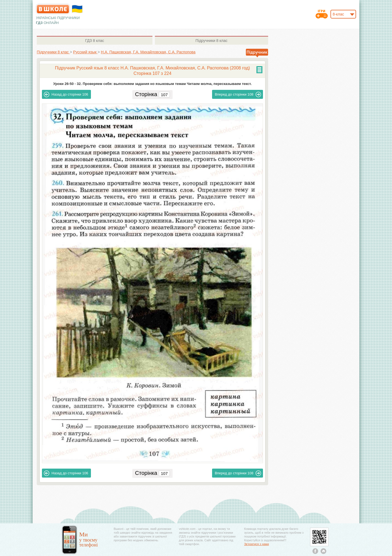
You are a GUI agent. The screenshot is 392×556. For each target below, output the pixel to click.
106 (66, 94)
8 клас (95, 41)
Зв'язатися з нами (257, 544)
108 (238, 94)
